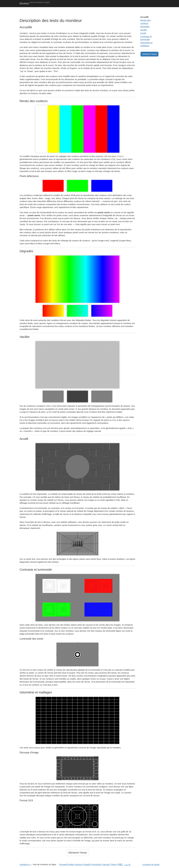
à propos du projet (151, 864)
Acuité (143, 33)
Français (106, 864)
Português (96, 864)
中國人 (120, 864)
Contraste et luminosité (146, 38)
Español (87, 864)
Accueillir (144, 17)
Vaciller (144, 30)
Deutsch (79, 864)
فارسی (127, 864)
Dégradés (145, 26)
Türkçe (113, 864)
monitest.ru (25, 864)
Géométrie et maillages (146, 44)
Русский (63, 864)
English (71, 864)
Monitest (24, 3)
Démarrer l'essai (77, 853)
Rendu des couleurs (145, 22)
